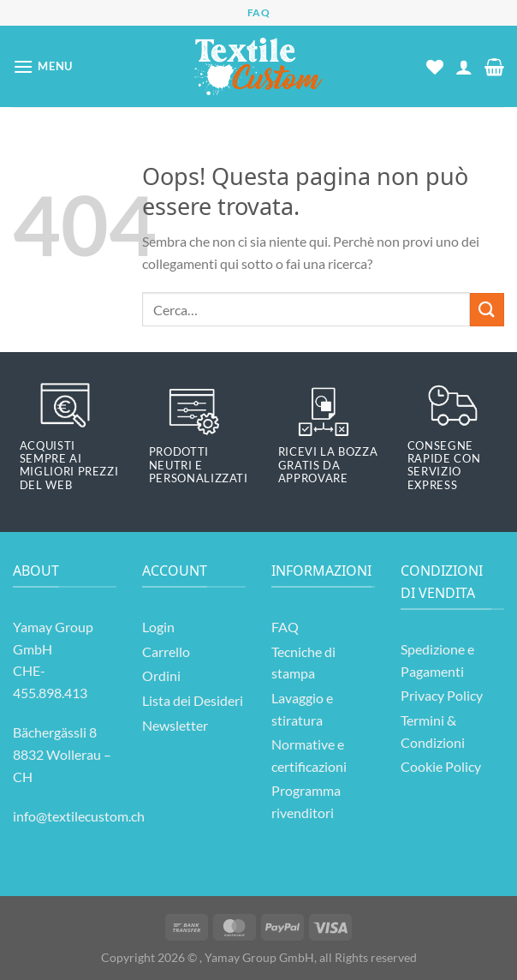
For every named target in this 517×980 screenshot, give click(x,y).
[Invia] (487, 310)
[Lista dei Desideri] (435, 67)
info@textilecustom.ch (79, 816)
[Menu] (43, 66)
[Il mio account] (464, 67)
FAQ (259, 12)
